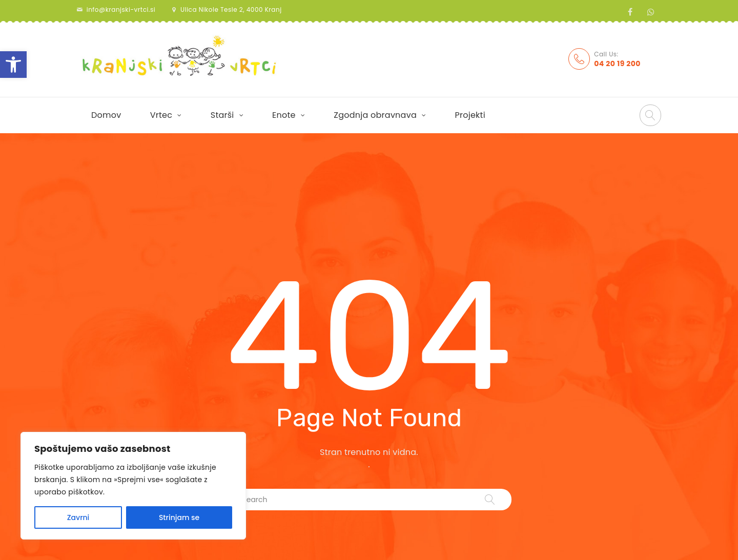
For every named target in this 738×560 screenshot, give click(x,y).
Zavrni (78, 517)
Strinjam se (179, 517)
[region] (133, 486)
